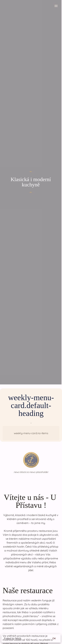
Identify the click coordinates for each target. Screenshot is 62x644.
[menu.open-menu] (56, 6)
